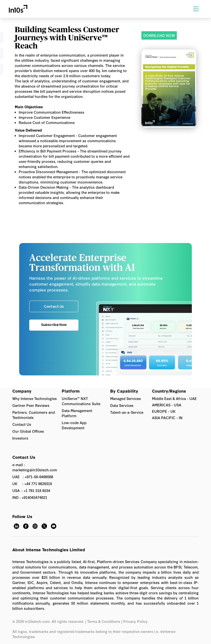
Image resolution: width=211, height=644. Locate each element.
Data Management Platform (77, 413)
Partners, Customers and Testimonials (34, 415)
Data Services (122, 405)
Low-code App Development (74, 425)
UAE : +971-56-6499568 (33, 477)
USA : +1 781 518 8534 (31, 490)
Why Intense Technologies (35, 398)
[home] (18, 9)
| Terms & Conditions (103, 621)
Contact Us (22, 424)
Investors (20, 438)
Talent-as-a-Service (127, 412)
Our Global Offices (28, 431)
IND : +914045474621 (30, 497)
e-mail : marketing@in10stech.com (35, 467)
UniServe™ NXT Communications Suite (81, 401)
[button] (198, 9)
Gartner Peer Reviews (31, 405)
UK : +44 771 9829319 (32, 483)
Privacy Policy (136, 621)
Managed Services (126, 398)
